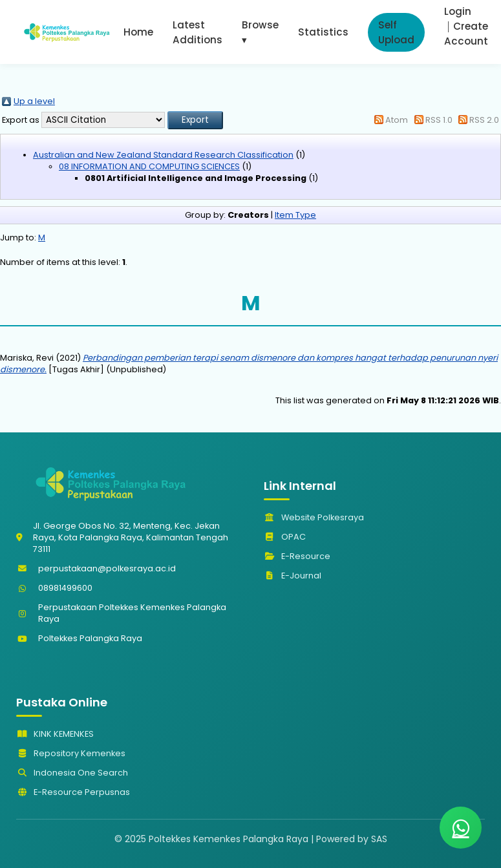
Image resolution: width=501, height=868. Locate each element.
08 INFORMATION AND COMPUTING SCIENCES (149, 166)
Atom (397, 120)
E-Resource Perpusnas (73, 792)
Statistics (323, 32)
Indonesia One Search (72, 773)
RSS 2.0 (484, 120)
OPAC (285, 537)
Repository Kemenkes (71, 753)
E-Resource (297, 556)
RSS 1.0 (439, 120)
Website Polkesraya (314, 517)
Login (458, 11)
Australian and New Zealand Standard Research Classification (163, 155)
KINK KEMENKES (55, 734)
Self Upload (396, 32)
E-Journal (293, 576)
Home (138, 32)
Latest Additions (197, 32)
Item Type (295, 215)
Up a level (34, 101)
